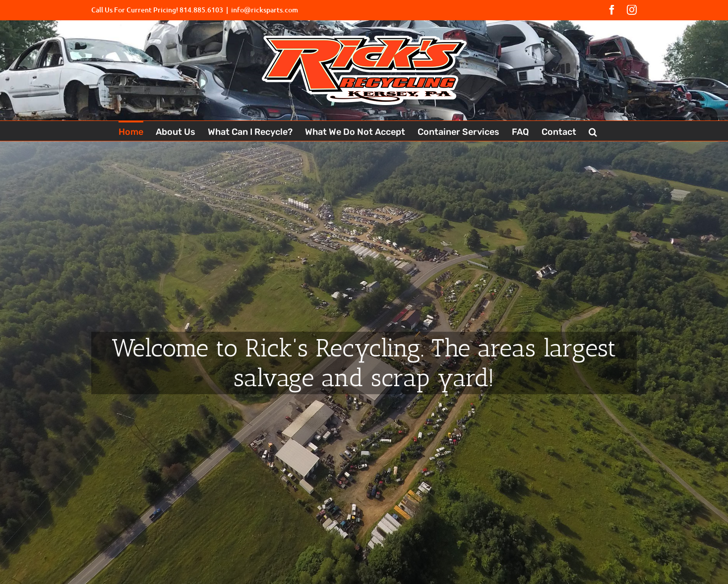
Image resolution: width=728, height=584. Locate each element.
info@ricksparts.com (265, 10)
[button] (593, 131)
